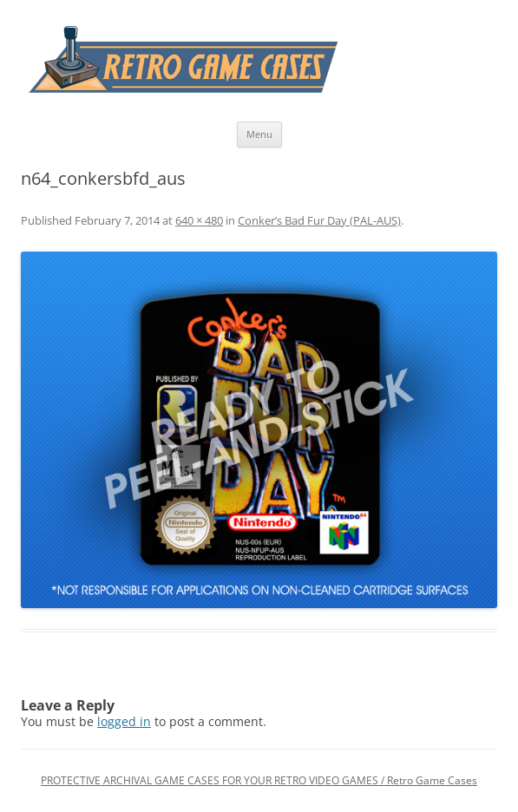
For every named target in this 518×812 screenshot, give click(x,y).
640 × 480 (199, 220)
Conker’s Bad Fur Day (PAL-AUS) (319, 220)
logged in (124, 721)
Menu (259, 134)
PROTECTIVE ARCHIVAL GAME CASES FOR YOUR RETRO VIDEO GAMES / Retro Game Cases (259, 780)
